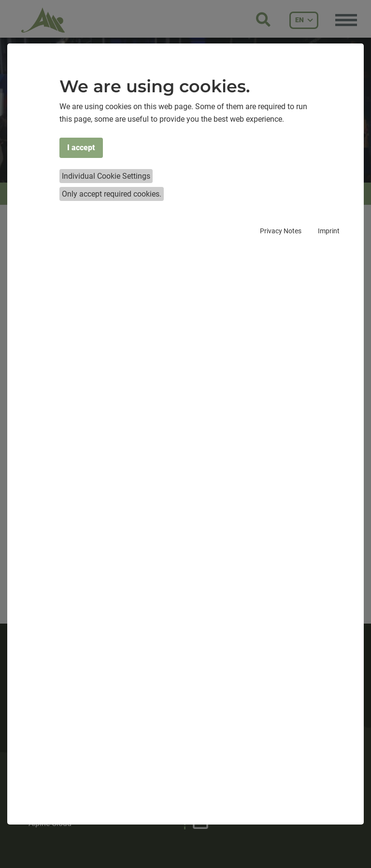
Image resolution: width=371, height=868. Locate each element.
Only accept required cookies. (112, 194)
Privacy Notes (281, 231)
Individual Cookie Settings (106, 176)
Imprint (329, 231)
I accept (81, 148)
